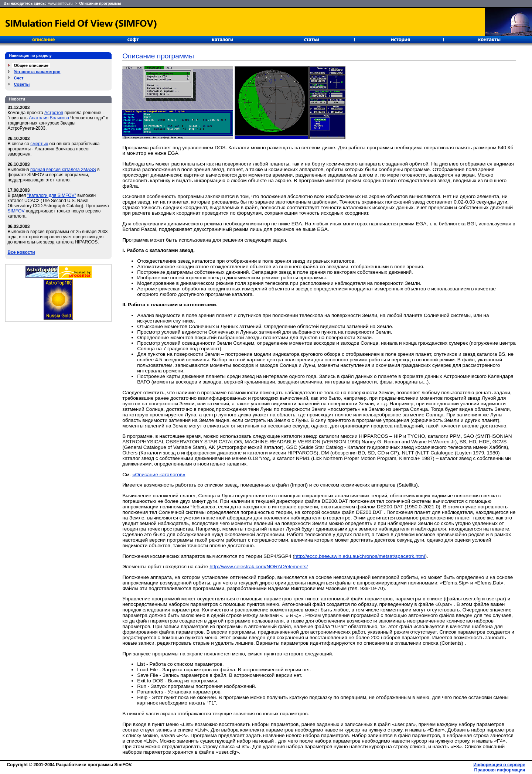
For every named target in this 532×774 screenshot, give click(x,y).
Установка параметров (37, 72)
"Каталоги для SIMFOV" (52, 195)
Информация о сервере (499, 765)
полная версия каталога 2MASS (63, 170)
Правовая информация (500, 770)
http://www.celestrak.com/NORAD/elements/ (259, 567)
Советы (22, 84)
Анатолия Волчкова (49, 118)
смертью (39, 144)
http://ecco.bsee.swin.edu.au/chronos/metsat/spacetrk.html (360, 556)
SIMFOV (16, 211)
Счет (19, 78)
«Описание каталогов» (159, 475)
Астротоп (54, 113)
